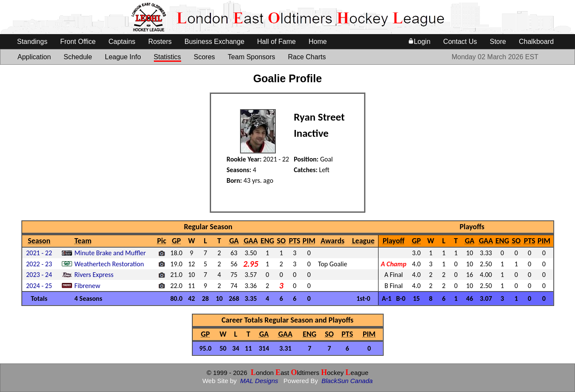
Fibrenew (87, 286)
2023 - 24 (39, 275)
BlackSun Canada (347, 381)
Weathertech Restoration (109, 264)
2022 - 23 (39, 264)
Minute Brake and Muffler (110, 253)
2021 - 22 (39, 253)
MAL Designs (259, 381)
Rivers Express (94, 275)
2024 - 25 (39, 286)
